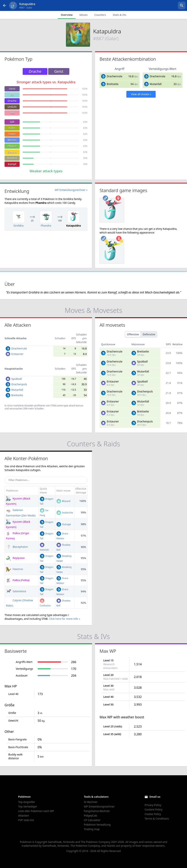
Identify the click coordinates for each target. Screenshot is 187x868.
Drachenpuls (19, 384)
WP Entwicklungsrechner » (71, 190)
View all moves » (141, 94)
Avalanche (65, 513)
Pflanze (12, 146)
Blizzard (63, 501)
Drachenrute (115, 76)
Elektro (12, 152)
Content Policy (153, 809)
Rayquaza (15, 558)
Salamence (16, 591)
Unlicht (12, 107)
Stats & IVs (119, 15)
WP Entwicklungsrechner (99, 806)
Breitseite (113, 84)
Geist (12, 89)
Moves (83, 15)
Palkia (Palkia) (18, 580)
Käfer (12, 128)
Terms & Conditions (157, 819)
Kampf (12, 164)
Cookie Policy (153, 814)
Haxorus (14, 569)
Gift (12, 122)
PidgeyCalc (91, 816)
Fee (12, 113)
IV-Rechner (91, 802)
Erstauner (17, 354)
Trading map (92, 829)
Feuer (12, 134)
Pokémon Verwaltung (97, 825)
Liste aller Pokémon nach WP (36, 811)
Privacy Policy (153, 805)
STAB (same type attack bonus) (67, 406)
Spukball (17, 379)
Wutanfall (156, 84)
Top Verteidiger (28, 806)
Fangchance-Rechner (97, 811)
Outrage (64, 524)
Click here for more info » (65, 619)
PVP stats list (26, 820)
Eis (12, 95)
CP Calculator (92, 820)
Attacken (24, 816)
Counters (100, 15)
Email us (155, 797)
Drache (12, 101)
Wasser (12, 140)
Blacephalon (17, 547)
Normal (12, 158)
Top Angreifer (27, 802)
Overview (67, 15)
